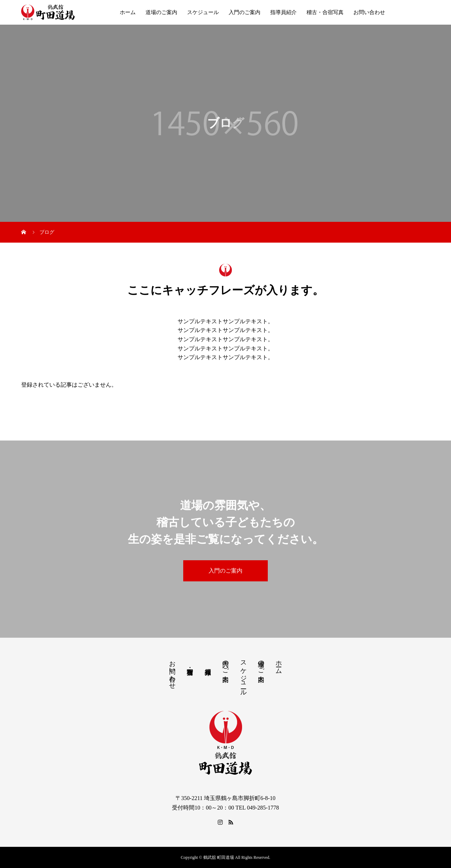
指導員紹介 (283, 12)
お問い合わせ (369, 12)
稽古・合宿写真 (325, 12)
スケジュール (203, 12)
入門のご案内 (245, 12)
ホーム (128, 12)
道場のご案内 (161, 12)
